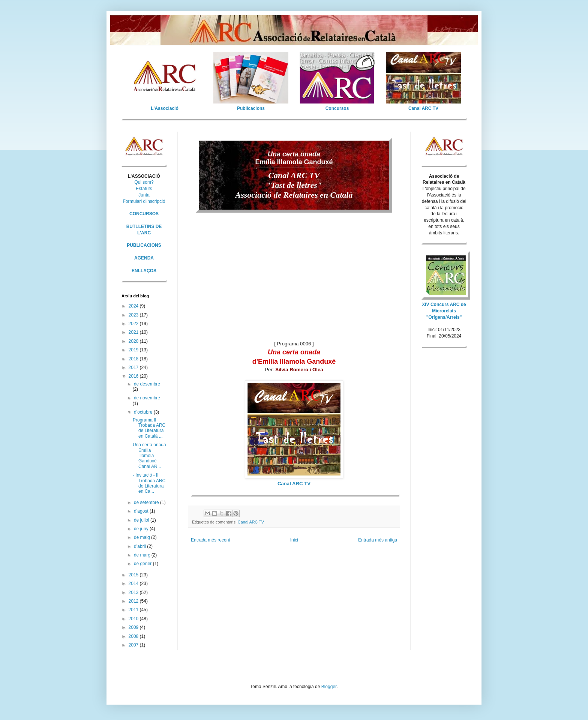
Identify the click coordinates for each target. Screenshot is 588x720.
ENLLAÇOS (144, 271)
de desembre (147, 384)
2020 (134, 341)
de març (143, 555)
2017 (134, 367)
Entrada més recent (211, 540)
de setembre (147, 502)
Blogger (329, 687)
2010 (134, 619)
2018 (134, 359)
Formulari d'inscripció (144, 201)
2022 (134, 324)
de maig (142, 537)
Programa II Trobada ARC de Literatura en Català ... (149, 428)
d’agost (142, 511)
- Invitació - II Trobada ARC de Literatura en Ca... (149, 483)
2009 (134, 627)
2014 (134, 583)
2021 (134, 332)
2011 (134, 610)
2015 (134, 575)
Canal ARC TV (251, 522)
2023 (134, 315)
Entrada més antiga (378, 540)
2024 (134, 306)
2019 (134, 350)
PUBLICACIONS (144, 245)
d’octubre (144, 412)
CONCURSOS (144, 214)
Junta (144, 195)
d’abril (140, 546)
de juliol (142, 520)
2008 (134, 636)
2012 (134, 601)
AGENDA (144, 258)
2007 (134, 645)
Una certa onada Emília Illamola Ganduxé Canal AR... (149, 456)
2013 (134, 592)
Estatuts (144, 189)
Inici (294, 540)
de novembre (147, 398)
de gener (143, 564)
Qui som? (144, 182)
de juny (142, 529)
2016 (134, 376)
